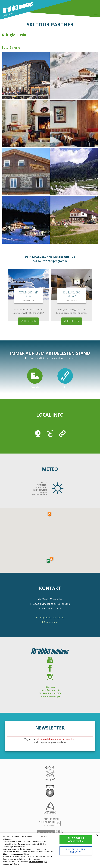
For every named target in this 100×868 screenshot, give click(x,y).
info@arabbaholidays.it (50, 617)
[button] (52, 559)
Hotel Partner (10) (50, 690)
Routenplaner (50, 622)
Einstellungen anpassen (76, 851)
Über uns (50, 687)
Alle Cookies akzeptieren (76, 840)
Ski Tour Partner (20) (50, 693)
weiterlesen (28, 321)
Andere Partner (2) (50, 696)
